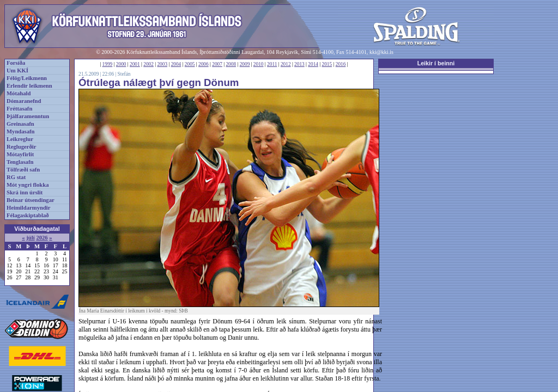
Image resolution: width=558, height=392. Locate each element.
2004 (176, 64)
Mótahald (19, 93)
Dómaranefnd (24, 101)
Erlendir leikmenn (29, 86)
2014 (313, 64)
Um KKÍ (17, 71)
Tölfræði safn (23, 170)
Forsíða (16, 63)
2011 (272, 64)
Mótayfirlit (20, 154)
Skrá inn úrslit (25, 192)
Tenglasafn (20, 162)
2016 (341, 64)
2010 (259, 64)
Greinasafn (20, 124)
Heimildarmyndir (29, 208)
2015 (327, 64)
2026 (42, 238)
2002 (148, 64)
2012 (286, 64)
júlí (30, 238)
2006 (204, 64)
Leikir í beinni (436, 63)
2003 (162, 64)
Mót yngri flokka (28, 185)
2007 (217, 64)
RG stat (16, 177)
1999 (108, 64)
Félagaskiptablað (28, 215)
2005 (190, 64)
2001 (135, 64)
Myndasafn (21, 131)
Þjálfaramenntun (28, 116)
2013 (299, 64)
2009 (245, 64)
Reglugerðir (21, 147)
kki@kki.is (381, 52)
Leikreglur (20, 139)
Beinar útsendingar (31, 200)
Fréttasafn (19, 109)
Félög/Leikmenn (27, 78)
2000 (121, 64)
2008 (231, 64)
